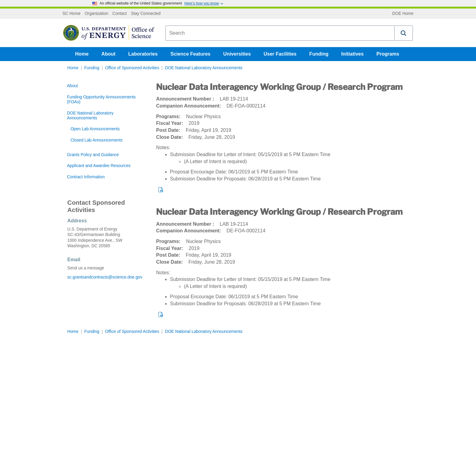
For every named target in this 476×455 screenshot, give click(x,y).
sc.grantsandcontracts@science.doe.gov (105, 277)
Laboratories (143, 54)
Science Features (191, 54)
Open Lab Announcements (95, 129)
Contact (119, 14)
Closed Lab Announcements (96, 140)
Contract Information (86, 177)
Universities (237, 54)
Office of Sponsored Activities (132, 68)
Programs (388, 54)
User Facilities (280, 54)
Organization (97, 14)
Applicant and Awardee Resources (99, 166)
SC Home (71, 14)
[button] (404, 33)
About (108, 54)
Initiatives (352, 54)
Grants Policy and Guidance (93, 155)
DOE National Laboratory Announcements (204, 68)
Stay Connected (146, 14)
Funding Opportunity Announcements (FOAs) (101, 99)
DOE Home (403, 14)
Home (82, 54)
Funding (319, 54)
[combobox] (280, 33)
